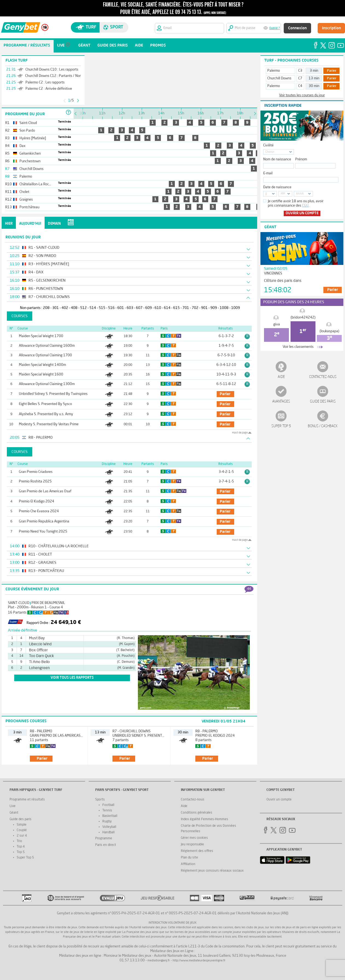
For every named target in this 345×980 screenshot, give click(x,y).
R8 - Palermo (41, 731)
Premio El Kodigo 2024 (37, 501)
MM (283, 194)
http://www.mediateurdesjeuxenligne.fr (199, 961)
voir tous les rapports (72, 678)
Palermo (274, 71)
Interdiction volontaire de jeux (173, 923)
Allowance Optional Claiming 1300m (47, 384)
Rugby (107, 822)
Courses (20, 316)
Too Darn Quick (41, 656)
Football (108, 805)
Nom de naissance (277, 159)
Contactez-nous (323, 377)
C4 (300, 86)
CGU (305, 206)
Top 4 (21, 847)
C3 (300, 71)
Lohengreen (39, 668)
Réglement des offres (197, 851)
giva (277, 324)
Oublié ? (275, 28)
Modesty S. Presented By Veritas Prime (49, 424)
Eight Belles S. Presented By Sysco (45, 404)
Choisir (270, 152)
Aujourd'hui (30, 224)
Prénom (301, 159)
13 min (314, 78)
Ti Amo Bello (39, 662)
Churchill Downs (279, 78)
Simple (22, 825)
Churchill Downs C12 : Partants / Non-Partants (61, 76)
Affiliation (188, 864)
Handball (108, 832)
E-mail (268, 173)
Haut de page (240, 433)
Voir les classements (298, 347)
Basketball (110, 816)
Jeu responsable (192, 845)
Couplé (22, 830)
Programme (104, 839)
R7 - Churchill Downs (131, 731)
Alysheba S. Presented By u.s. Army (46, 414)
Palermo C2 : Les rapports (45, 83)
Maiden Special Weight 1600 (41, 375)
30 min (314, 86)
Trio (19, 841)
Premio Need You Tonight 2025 (43, 532)
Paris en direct (106, 845)
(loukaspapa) (329, 331)
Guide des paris (323, 402)
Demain (54, 224)
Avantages (281, 402)
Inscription (331, 28)
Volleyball (109, 827)
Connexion (297, 28)
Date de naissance (277, 187)
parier (225, 394)
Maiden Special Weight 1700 (41, 336)
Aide (281, 377)
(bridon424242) (303, 318)
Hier (9, 224)
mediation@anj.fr (159, 961)
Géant (14, 813)
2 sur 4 (22, 836)
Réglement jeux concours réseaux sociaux (212, 871)
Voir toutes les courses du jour (302, 95)
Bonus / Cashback (323, 426)
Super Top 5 (281, 426)
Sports (100, 800)
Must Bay (37, 638)
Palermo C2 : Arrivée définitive (49, 89)
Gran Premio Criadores (36, 472)
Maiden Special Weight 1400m (42, 365)
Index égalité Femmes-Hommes (205, 819)
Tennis (107, 811)
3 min (314, 71)
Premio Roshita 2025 (35, 482)
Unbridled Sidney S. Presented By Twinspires (53, 394)
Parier (332, 71)
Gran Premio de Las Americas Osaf (45, 491)
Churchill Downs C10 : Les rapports (52, 70)
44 (249, 589)
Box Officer (38, 650)
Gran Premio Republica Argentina (44, 521)
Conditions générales (197, 813)
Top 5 (21, 852)
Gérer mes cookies (194, 838)
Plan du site (189, 858)
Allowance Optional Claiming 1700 (45, 355)
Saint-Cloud (19, 603)
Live (13, 806)
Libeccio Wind (40, 644)
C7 (300, 78)
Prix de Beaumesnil (48, 603)
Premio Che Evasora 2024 (39, 511)
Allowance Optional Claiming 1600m (47, 346)
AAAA (300, 194)
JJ (266, 194)
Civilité (268, 145)
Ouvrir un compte (302, 213)
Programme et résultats (27, 800)
